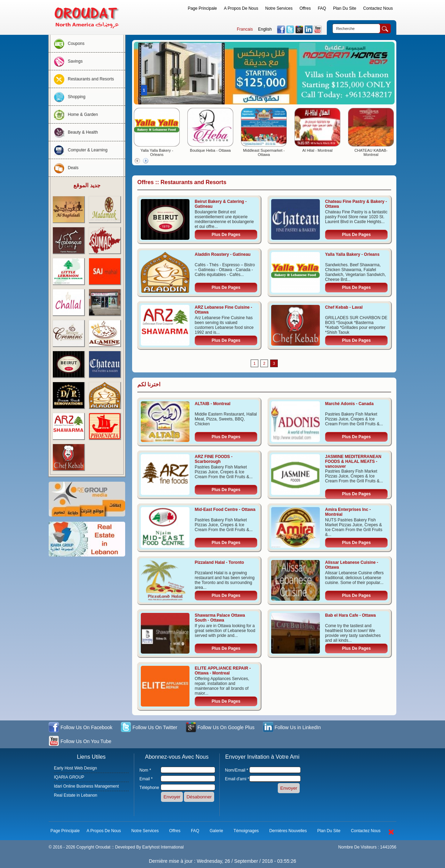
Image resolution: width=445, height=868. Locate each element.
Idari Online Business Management (86, 786)
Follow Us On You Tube (80, 742)
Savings (67, 61)
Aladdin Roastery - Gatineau (223, 254)
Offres (305, 8)
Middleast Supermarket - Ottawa (264, 152)
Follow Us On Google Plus (220, 728)
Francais (245, 29)
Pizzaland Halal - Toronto (219, 562)
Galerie (216, 831)
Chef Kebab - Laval (344, 307)
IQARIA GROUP (69, 777)
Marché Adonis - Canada (349, 404)
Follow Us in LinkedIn (292, 728)
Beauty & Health (74, 132)
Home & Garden (74, 115)
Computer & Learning (79, 150)
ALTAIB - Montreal (213, 404)
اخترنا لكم (149, 384)
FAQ (322, 8)
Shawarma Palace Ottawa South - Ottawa (220, 618)
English (265, 29)
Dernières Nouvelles (288, 831)
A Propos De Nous (241, 8)
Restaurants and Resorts (82, 79)
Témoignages (246, 831)
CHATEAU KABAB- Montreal (371, 152)
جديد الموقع (87, 185)
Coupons (67, 44)
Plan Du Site (345, 8)
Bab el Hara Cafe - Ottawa (350, 615)
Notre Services (279, 8)
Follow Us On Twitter (149, 728)
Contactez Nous (378, 8)
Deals (64, 168)
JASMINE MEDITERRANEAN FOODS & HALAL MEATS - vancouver (353, 461)
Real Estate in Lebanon (76, 795)
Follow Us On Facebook (80, 728)
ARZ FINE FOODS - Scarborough (214, 459)
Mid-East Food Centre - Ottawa (225, 510)
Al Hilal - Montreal (318, 150)
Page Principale (202, 8)
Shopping (68, 97)
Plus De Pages (226, 235)
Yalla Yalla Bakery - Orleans (157, 152)
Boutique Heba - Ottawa (210, 150)
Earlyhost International (163, 847)
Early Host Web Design (75, 768)
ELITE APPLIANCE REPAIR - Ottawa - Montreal (223, 671)
